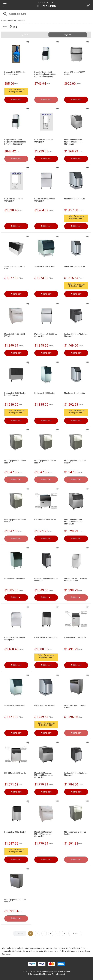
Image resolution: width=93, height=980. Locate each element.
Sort (68, 35)
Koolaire (40, 951)
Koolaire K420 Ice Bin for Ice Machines (46, 580)
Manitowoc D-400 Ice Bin (74, 266)
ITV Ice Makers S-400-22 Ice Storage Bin (46, 335)
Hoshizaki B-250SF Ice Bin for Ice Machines (15, 394)
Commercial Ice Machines (14, 21)
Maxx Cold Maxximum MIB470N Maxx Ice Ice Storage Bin (73, 522)
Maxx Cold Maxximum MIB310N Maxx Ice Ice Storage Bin (73, 142)
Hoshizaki (6, 951)
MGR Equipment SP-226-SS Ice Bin (45, 462)
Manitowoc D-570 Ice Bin (45, 705)
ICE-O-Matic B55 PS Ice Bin (15, 773)
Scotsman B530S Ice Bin (15, 705)
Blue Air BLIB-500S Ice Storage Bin (13, 200)
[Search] (46, 14)
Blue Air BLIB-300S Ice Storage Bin (43, 141)
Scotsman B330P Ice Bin (45, 266)
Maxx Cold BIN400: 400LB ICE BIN (15, 335)
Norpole (83, 951)
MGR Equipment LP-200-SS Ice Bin (75, 706)
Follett (84, 948)
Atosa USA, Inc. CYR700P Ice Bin (15, 267)
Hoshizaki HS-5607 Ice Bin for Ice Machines (15, 73)
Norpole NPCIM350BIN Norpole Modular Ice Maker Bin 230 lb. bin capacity (45, 74)
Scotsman (7, 954)
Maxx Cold (59, 951)
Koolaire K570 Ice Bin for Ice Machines (76, 774)
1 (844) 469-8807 (16, 92)
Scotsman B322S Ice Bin (45, 393)
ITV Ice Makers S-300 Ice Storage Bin (45, 200)
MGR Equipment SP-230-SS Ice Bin (75, 833)
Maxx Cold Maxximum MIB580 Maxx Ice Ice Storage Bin (43, 834)
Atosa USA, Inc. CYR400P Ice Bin (75, 73)
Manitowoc (49, 951)
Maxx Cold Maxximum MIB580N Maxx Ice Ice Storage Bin (43, 775)
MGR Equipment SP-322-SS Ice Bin (15, 462)
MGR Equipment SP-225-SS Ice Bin (15, 521)
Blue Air (65, 948)
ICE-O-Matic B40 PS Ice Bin (45, 520)
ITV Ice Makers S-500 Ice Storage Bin (15, 639)
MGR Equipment (72, 951)
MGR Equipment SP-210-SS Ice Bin (75, 462)
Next (75, 933)
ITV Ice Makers (29, 951)
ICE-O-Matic (17, 951)
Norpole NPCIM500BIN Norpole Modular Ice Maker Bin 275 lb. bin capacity (15, 142)
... (58, 933)
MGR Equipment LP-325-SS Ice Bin (15, 901)
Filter (25, 35)
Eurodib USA (74, 948)
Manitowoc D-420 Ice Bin (74, 393)
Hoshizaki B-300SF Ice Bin (15, 832)
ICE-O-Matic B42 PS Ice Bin (75, 638)
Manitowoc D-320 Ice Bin (74, 199)
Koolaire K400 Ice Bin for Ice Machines (76, 335)
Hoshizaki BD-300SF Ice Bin (46, 638)
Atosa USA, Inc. (54, 948)
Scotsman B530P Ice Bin (15, 579)
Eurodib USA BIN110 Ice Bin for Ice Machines (76, 580)
